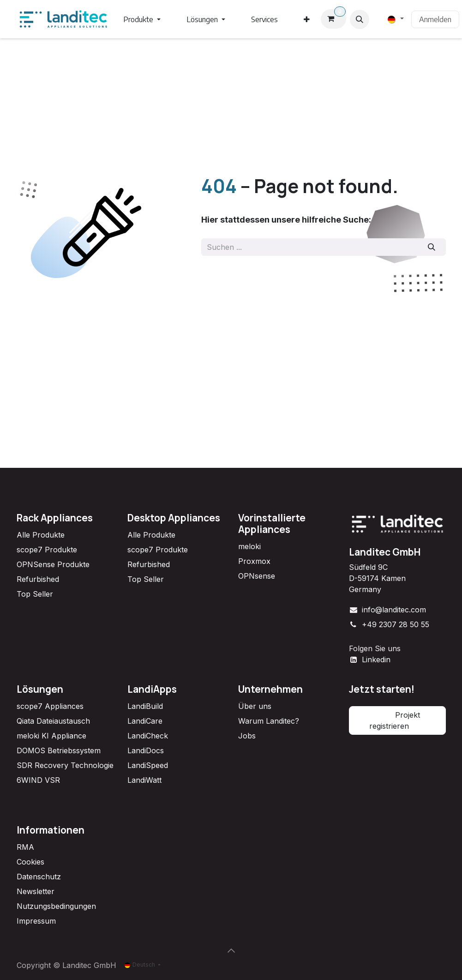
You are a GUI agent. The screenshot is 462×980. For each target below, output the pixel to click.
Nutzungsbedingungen (56, 906)
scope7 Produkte (47, 550)
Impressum (36, 921)
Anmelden (435, 19)
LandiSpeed (148, 765)
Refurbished (38, 579)
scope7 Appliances (50, 706)
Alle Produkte (41, 535)
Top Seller (35, 594)
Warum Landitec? (269, 721)
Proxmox (254, 561)
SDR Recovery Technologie (65, 765)
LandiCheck (148, 736)
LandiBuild (145, 706)
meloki (249, 546)
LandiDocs (146, 750)
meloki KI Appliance (51, 736)
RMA (25, 847)
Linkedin (376, 659)
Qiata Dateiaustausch (53, 721)
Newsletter (36, 891)
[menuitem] (142, 19)
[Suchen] (431, 247)
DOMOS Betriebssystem (59, 750)
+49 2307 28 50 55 (396, 624)
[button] (360, 19)
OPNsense (257, 576)
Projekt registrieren (397, 720)
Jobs (247, 736)
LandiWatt (144, 780)
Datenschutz (39, 877)
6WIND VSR (38, 780)
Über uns (255, 706)
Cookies (30, 862)
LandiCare (145, 721)
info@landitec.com (394, 610)
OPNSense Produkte (53, 564)
